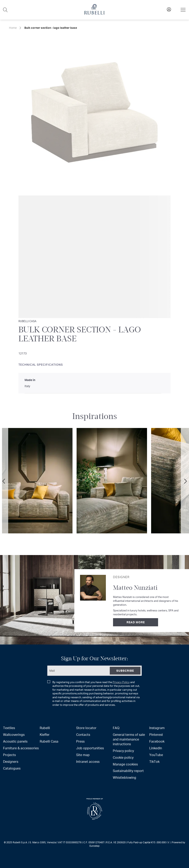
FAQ (116, 728)
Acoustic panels (15, 741)
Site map (83, 755)
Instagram (157, 728)
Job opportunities (90, 748)
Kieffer (45, 735)
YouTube (156, 755)
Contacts (83, 735)
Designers (11, 761)
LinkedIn (156, 748)
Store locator (86, 728)
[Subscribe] (125, 671)
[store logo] (94, 13)
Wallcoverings (14, 735)
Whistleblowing (124, 777)
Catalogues (12, 768)
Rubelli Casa (49, 741)
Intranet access (88, 761)
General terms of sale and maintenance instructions (129, 739)
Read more (136, 622)
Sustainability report (128, 771)
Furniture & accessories (21, 748)
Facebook (157, 741)
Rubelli (45, 728)
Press (80, 741)
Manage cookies (125, 764)
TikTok (154, 761)
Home (13, 28)
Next (185, 481)
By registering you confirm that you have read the (94, 694)
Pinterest (156, 735)
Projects (9, 755)
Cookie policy (123, 757)
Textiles (9, 728)
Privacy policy (123, 751)
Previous (4, 481)
